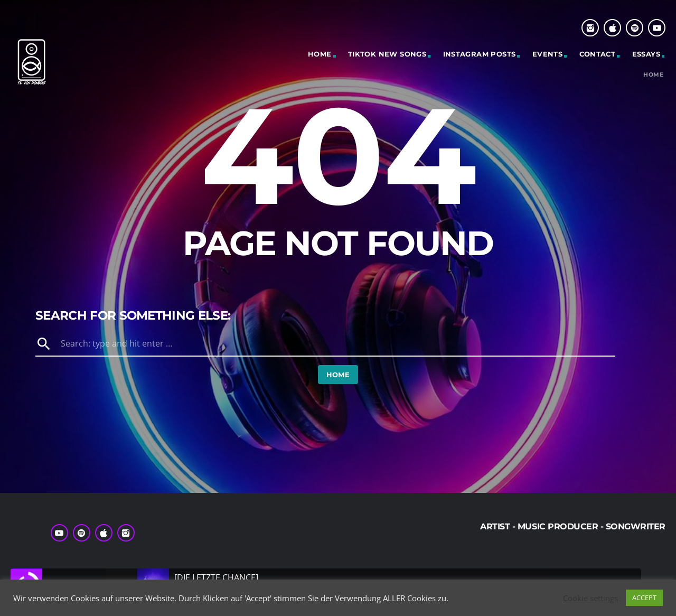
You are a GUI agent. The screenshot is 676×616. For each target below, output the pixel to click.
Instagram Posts (480, 54)
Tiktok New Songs (387, 54)
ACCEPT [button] (644, 598)
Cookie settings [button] (590, 598)
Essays (646, 54)
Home (320, 54)
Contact (598, 54)
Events (547, 54)
